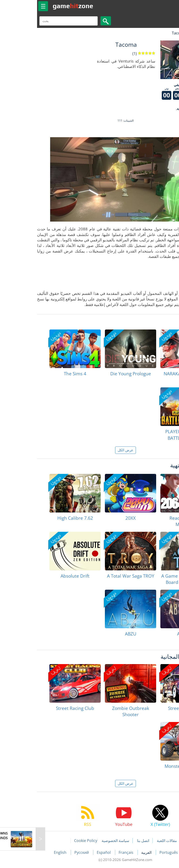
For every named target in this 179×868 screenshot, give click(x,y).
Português (133, 852)
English (25, 852)
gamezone (37, 6)
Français (91, 852)
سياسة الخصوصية (79, 841)
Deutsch (157, 852)
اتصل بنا (107, 841)
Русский (46, 852)
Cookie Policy (50, 841)
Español (68, 852)
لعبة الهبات (162, 33)
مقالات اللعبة (131, 841)
